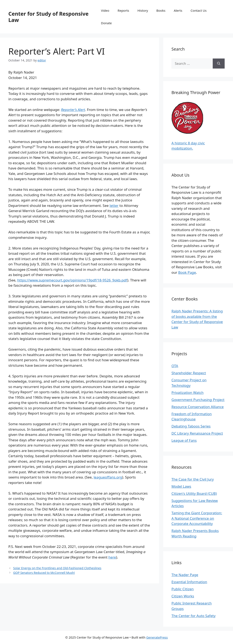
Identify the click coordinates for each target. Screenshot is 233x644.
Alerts (178, 10)
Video (105, 10)
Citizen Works (183, 596)
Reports (123, 10)
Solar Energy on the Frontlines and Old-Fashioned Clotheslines (57, 568)
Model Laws (181, 486)
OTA (175, 366)
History (143, 10)
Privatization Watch (188, 393)
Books (161, 10)
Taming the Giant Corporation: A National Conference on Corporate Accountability (197, 518)
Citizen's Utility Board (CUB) (194, 493)
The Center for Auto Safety (194, 616)
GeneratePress (157, 637)
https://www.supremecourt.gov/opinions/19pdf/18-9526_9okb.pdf (72, 280)
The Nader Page (185, 575)
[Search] (219, 64)
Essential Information (189, 582)
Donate (106, 23)
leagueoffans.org (108, 477)
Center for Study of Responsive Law (48, 17)
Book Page (187, 272)
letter (114, 206)
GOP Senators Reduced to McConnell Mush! (44, 573)
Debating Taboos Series (191, 426)
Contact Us (199, 10)
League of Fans (184, 440)
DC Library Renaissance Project (197, 433)
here (112, 557)
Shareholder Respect (189, 373)
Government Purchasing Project (198, 400)
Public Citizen (183, 589)
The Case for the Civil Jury (193, 479)
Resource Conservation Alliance (198, 407)
